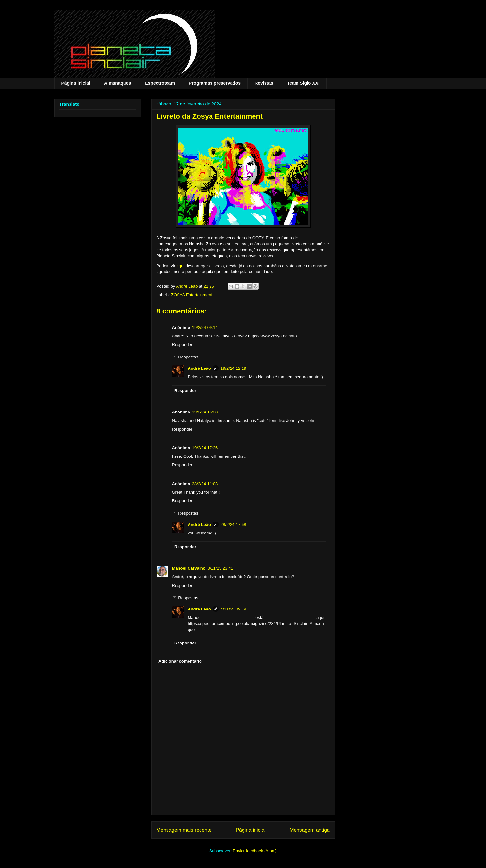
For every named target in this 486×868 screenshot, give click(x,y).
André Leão (200, 368)
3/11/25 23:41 (221, 568)
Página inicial (76, 83)
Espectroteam (160, 83)
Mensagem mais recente (184, 830)
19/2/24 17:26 (205, 448)
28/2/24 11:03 (205, 484)
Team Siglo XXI (303, 83)
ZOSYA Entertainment (192, 295)
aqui (181, 266)
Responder (182, 344)
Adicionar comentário (180, 661)
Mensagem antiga (310, 830)
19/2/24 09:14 (205, 328)
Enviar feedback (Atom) (255, 851)
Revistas (264, 83)
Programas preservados (215, 83)
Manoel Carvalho (189, 568)
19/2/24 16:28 (205, 412)
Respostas (188, 357)
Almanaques (118, 83)
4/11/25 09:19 (233, 609)
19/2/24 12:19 (233, 368)
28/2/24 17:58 (233, 525)
